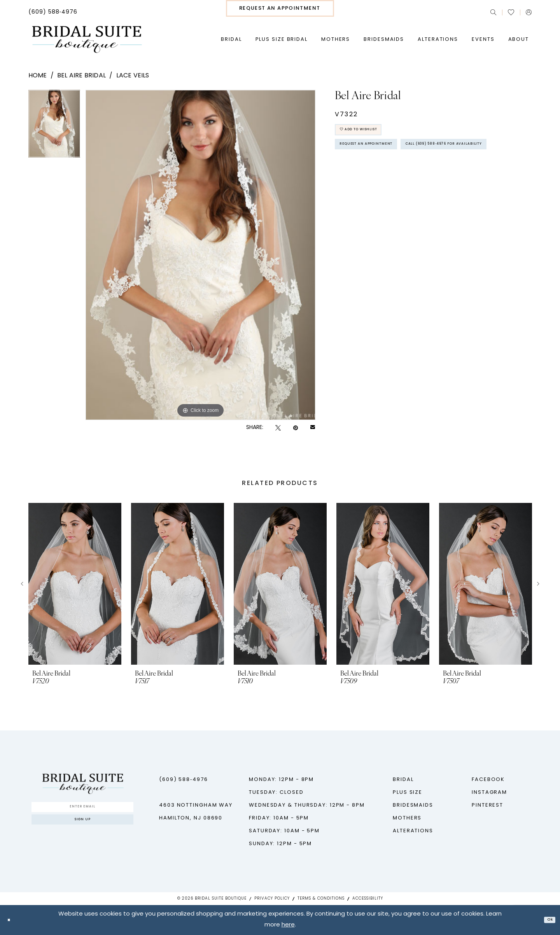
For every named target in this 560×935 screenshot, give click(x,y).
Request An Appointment (382, 156)
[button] (529, 12)
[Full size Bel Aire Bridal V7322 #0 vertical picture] (200, 255)
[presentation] (75, 584)
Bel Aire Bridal (81, 76)
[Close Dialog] (12, 920)
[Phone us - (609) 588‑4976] (53, 12)
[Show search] (493, 12)
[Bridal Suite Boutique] (87, 40)
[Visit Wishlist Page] (511, 12)
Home (38, 76)
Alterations (413, 831)
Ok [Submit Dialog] (547, 920)
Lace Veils (133, 76)
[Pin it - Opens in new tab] (296, 428)
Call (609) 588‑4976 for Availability (401, 178)
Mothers (407, 818)
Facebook (488, 780)
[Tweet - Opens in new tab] (278, 428)
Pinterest (487, 805)
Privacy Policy (272, 899)
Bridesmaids (413, 805)
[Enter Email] (82, 810)
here (288, 925)
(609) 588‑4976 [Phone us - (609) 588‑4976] (184, 780)
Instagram (489, 792)
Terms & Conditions (321, 899)
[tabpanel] (54, 126)
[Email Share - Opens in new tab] (313, 428)
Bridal (403, 780)
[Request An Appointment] (280, 8)
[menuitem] (53, 12)
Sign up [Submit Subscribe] (83, 829)
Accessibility (368, 899)
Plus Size (408, 792)
